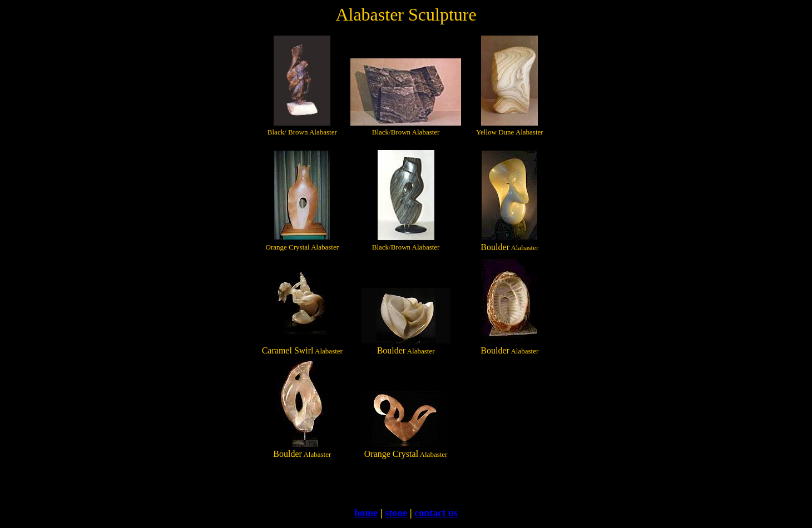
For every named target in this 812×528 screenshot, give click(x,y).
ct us (448, 513)
